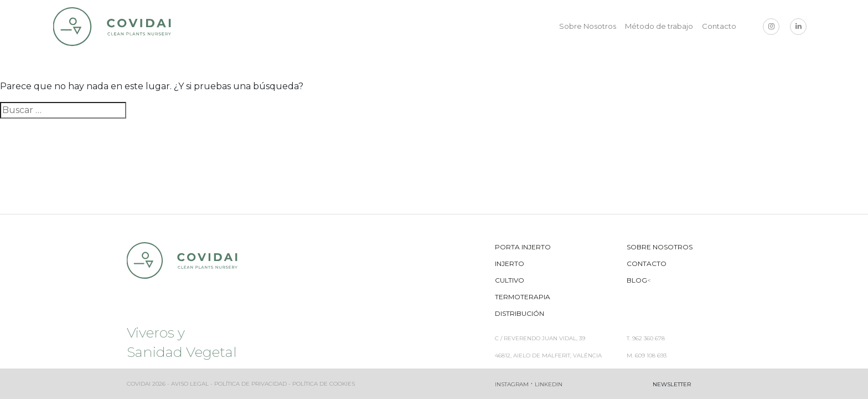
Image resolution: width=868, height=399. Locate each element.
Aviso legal (190, 384)
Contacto (719, 26)
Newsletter (672, 384)
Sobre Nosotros (588, 26)
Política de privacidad (250, 384)
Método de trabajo (659, 26)
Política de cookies (324, 384)
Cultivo (510, 280)
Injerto (510, 264)
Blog (637, 280)
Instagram (512, 384)
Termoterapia (523, 297)
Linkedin (549, 384)
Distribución (520, 313)
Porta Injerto (523, 247)
